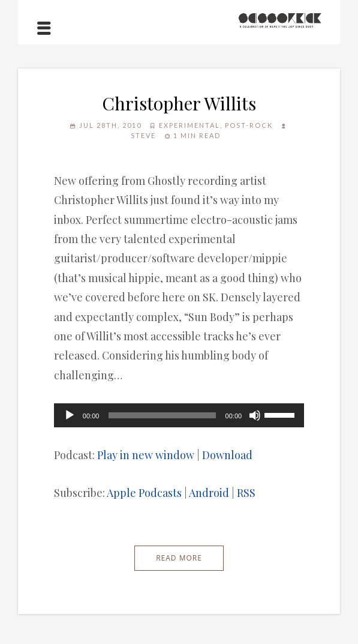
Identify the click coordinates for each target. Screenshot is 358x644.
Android (209, 493)
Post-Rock (249, 125)
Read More (179, 558)
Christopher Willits (179, 103)
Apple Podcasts (144, 493)
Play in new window (146, 455)
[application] (179, 415)
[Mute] (255, 415)
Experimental (189, 125)
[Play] (70, 415)
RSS (246, 493)
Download (227, 455)
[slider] (162, 415)
